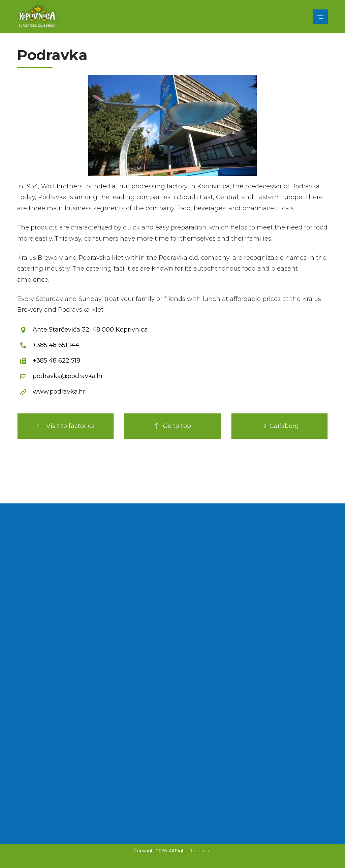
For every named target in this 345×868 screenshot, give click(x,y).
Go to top (172, 426)
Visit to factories (66, 426)
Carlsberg (279, 426)
